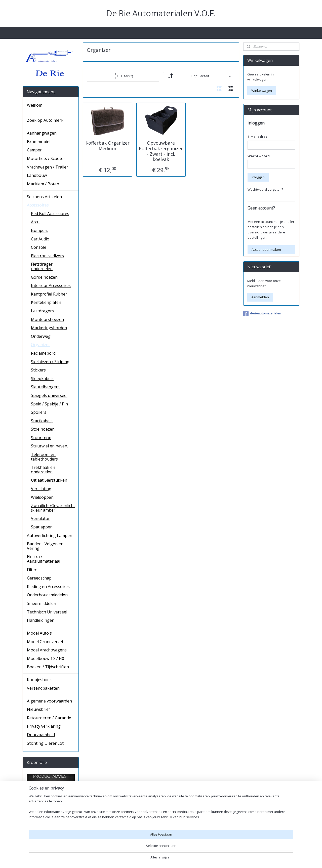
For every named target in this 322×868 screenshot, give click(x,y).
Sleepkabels (42, 379)
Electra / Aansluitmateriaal (44, 559)
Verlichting (41, 489)
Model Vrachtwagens (47, 650)
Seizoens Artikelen (44, 197)
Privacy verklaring (44, 726)
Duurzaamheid (41, 735)
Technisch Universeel (47, 612)
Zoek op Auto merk (45, 120)
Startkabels (42, 421)
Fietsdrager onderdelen (42, 266)
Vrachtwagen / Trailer (48, 167)
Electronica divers (47, 256)
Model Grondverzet (45, 642)
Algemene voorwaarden (49, 701)
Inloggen (258, 177)
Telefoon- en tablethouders (44, 457)
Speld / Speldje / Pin (49, 404)
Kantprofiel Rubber (49, 294)
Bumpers (40, 230)
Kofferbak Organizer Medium (108, 146)
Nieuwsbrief (38, 709)
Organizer (41, 345)
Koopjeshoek (39, 680)
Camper (34, 150)
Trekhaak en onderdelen (43, 470)
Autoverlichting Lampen (50, 535)
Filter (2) (123, 76)
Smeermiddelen (42, 603)
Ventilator (40, 518)
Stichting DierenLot (45, 743)
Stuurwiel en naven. (49, 446)
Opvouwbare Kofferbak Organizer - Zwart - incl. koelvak (161, 151)
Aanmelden (260, 297)
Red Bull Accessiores (50, 214)
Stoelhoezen (43, 429)
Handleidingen (41, 620)
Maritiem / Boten (43, 184)
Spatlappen (42, 527)
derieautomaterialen (262, 314)
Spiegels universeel (49, 395)
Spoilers (39, 412)
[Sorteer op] (199, 76)
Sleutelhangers (45, 387)
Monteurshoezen (47, 319)
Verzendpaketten (43, 688)
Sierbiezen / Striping (50, 362)
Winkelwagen (262, 91)
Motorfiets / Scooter (46, 158)
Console (39, 247)
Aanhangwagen (42, 133)
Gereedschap (39, 578)
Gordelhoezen (44, 277)
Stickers (38, 370)
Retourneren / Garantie (49, 718)
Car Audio (40, 239)
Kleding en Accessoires (48, 587)
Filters (33, 570)
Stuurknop (41, 438)
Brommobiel (39, 142)
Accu (35, 222)
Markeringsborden (49, 328)
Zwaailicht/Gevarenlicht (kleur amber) (53, 508)
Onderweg (41, 336)
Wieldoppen (42, 497)
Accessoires (38, 205)
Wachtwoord (259, 156)
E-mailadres (257, 137)
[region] (128, 849)
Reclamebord (43, 353)
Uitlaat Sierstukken (49, 480)
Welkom (35, 105)
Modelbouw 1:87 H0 (46, 658)
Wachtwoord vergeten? (265, 189)
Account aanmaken (266, 250)
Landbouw (37, 175)
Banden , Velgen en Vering (45, 546)
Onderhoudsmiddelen (47, 595)
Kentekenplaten (46, 302)
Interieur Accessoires (51, 285)
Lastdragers (42, 311)
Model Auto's (39, 633)
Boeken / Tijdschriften (48, 667)
